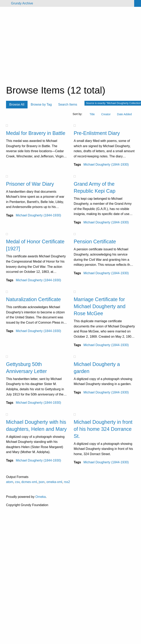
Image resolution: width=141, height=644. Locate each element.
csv (17, 482)
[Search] (138, 3)
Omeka (41, 497)
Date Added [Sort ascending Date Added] (124, 114)
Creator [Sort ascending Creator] (106, 114)
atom (10, 482)
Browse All (17, 104)
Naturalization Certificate (33, 299)
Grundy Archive (22, 3)
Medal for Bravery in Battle (36, 133)
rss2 (67, 482)
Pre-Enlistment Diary (97, 133)
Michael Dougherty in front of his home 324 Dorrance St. (103, 429)
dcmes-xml (29, 482)
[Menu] (5, 3)
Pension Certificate (95, 241)
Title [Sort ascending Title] (92, 114)
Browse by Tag (41, 104)
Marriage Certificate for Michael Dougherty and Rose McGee (100, 306)
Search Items (68, 104)
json (42, 482)
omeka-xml (54, 482)
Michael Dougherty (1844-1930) (106, 165)
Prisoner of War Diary (30, 184)
